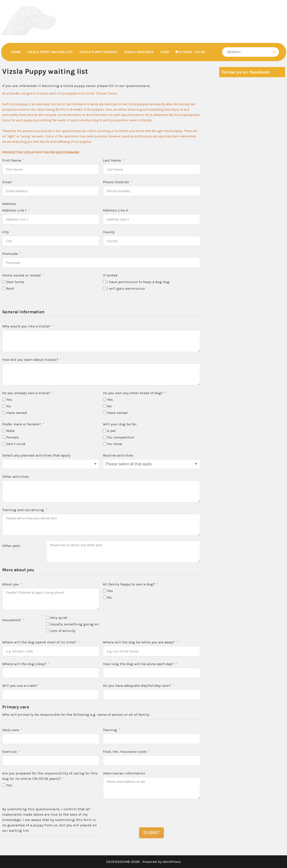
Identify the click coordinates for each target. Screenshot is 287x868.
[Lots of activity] (48, 631)
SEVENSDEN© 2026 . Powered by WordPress (144, 862)
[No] (4, 406)
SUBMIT (151, 833)
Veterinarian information (124, 773)
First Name (12, 160)
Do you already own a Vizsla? (26, 393)
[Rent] (4, 288)
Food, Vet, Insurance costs (125, 752)
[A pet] (104, 431)
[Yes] (4, 399)
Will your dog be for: (120, 424)
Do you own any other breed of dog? (133, 393)
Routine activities (118, 455)
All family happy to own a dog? (129, 584)
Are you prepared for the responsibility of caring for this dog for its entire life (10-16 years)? (50, 776)
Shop (165, 52)
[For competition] (104, 437)
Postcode (10, 254)
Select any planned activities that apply (36, 455)
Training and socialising (23, 510)
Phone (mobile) (116, 182)
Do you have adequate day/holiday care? (137, 686)
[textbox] (51, 464)
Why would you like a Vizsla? (26, 326)
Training (110, 730)
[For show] (104, 444)
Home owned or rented (21, 275)
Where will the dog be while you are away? (139, 642)
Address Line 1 (14, 210)
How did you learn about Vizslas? (30, 360)
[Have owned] (4, 413)
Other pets (11, 546)
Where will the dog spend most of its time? (39, 642)
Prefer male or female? (22, 424)
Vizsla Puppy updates (99, 52)
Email (7, 182)
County (109, 232)
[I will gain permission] (104, 288)
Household (11, 620)
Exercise (10, 752)
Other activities (16, 477)
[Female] (4, 437)
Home (16, 52)
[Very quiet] (48, 617)
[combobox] (51, 464)
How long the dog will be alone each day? (138, 664)
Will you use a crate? (20, 686)
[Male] (4, 431)
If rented (110, 275)
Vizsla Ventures (139, 52)
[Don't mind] (4, 444)
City (5, 232)
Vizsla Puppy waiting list (50, 52)
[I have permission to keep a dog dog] (104, 282)
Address (9, 204)
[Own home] (4, 282)
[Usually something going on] (48, 624)
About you (11, 584)
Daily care (11, 730)
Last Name (112, 160)
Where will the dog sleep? (24, 664)
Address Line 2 (115, 210)
